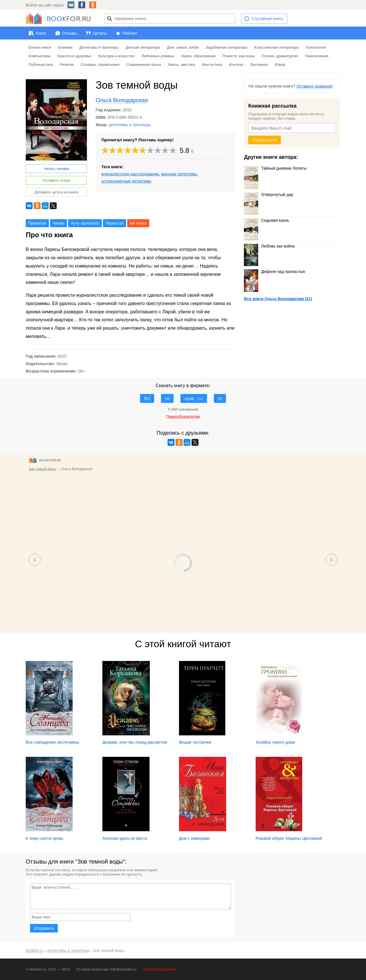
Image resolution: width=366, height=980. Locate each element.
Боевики (65, 47)
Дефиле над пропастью (274, 272)
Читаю (59, 223)
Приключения (317, 56)
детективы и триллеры (130, 125)
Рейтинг (130, 33)
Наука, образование (198, 56)
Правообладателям (160, 969)
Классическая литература (277, 47)
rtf (220, 398)
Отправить (44, 928)
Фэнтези (236, 65)
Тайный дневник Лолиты (275, 168)
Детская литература (143, 47)
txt (167, 398)
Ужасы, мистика (182, 65)
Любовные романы (158, 56)
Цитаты (100, 33)
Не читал (138, 223)
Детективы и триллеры (99, 47)
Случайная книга (267, 19)
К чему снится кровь (45, 838)
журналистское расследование (130, 174)
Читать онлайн (56, 169)
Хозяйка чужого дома (275, 742)
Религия (67, 65)
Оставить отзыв (56, 180)
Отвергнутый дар (268, 195)
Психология (316, 47)
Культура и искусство (116, 56)
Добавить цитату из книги (56, 192)
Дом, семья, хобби (183, 47)
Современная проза (144, 65)
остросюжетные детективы (126, 181)
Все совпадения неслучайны (52, 742)
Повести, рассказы (239, 56)
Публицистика (41, 65)
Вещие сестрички (195, 742)
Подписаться (264, 140)
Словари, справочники (100, 65)
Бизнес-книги (40, 47)
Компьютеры (40, 56)
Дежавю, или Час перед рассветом (135, 742)
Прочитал (37, 223)
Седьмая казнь (266, 220)
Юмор (280, 65)
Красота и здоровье (74, 56)
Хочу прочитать (85, 223)
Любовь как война (269, 246)
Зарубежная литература (226, 47)
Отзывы (70, 33)
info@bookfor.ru (123, 969)
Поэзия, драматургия (280, 56)
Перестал (115, 223)
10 (173, 150)
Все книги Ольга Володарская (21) (278, 299)
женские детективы (179, 174)
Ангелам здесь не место (125, 838)
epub (194, 398)
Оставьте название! (315, 86)
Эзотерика (259, 65)
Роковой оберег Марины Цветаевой (289, 838)
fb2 (147, 398)
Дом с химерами (194, 838)
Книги (41, 33)
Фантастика (212, 65)
